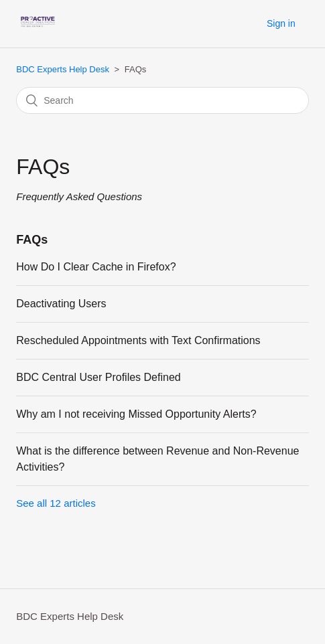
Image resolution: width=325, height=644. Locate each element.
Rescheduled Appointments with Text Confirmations (138, 340)
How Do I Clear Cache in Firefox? (96, 267)
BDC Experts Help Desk (63, 69)
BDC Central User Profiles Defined (98, 377)
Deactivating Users (61, 304)
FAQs (32, 240)
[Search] (162, 100)
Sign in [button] (281, 23)
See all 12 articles (56, 503)
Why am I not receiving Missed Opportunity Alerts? (136, 414)
